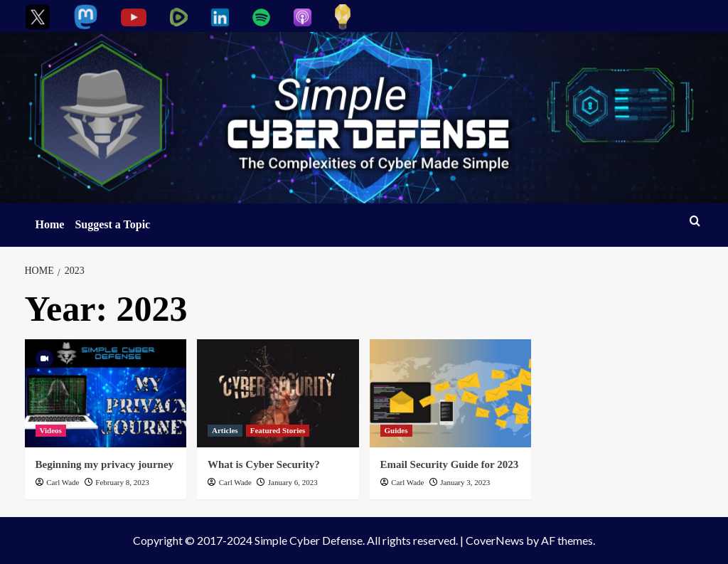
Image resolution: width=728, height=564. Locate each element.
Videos (51, 430)
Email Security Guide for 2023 (450, 464)
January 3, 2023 (465, 482)
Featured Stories (278, 430)
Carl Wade (63, 482)
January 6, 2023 (293, 482)
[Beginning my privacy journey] (106, 393)
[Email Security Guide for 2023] (451, 393)
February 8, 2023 (122, 482)
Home (50, 224)
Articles (225, 430)
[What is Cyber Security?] (278, 393)
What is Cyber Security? (264, 464)
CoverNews (495, 540)
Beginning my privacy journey (105, 464)
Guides (396, 430)
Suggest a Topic (112, 224)
